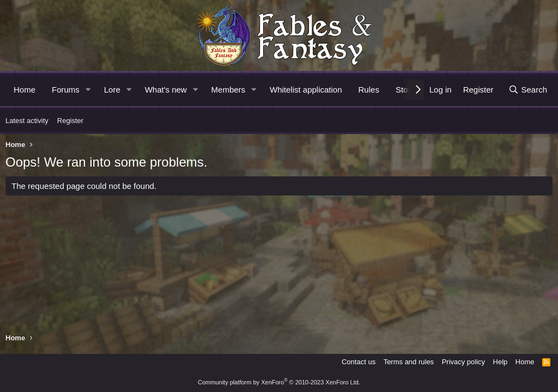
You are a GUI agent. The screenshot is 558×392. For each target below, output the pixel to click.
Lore (112, 90)
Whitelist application (306, 90)
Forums (66, 90)
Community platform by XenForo (279, 382)
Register (70, 121)
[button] (88, 90)
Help (501, 362)
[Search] (528, 90)
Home (25, 90)
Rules (369, 90)
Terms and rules (409, 362)
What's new (166, 90)
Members (229, 90)
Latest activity (27, 121)
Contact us (359, 362)
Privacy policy (463, 362)
